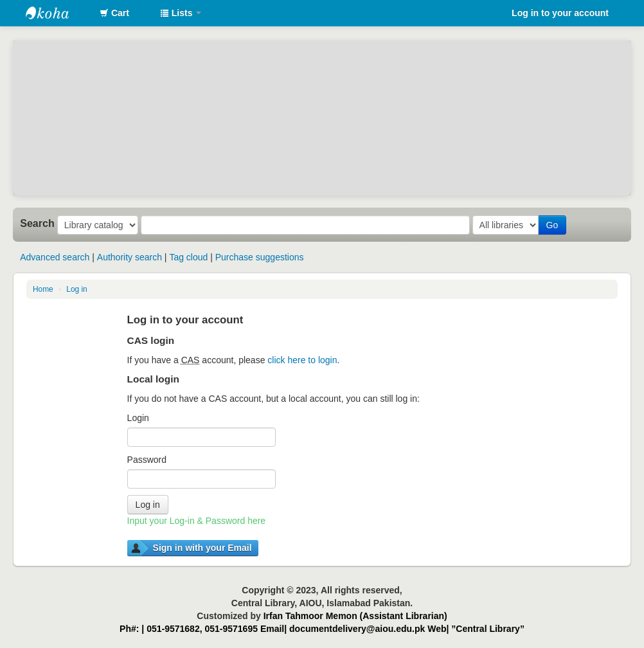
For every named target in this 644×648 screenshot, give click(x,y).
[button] (114, 13)
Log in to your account (560, 13)
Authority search (130, 257)
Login (138, 418)
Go (552, 225)
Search (37, 223)
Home (43, 289)
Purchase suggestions (260, 257)
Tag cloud (188, 257)
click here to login (302, 360)
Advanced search (55, 257)
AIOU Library (58, 13)
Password (147, 460)
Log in (76, 289)
